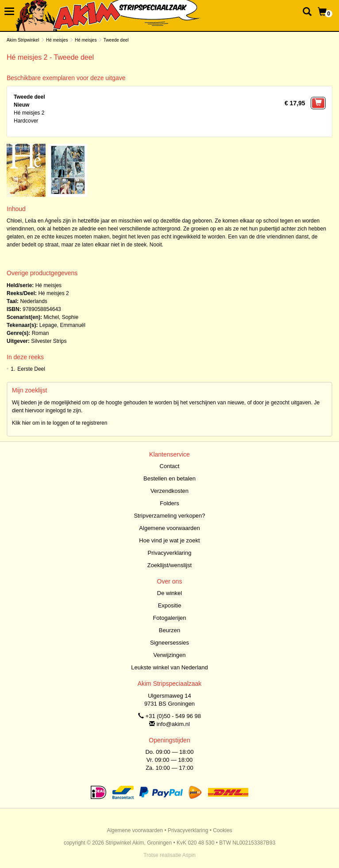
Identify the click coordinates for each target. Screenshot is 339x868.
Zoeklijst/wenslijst (169, 565)
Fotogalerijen (169, 618)
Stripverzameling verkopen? (169, 516)
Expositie (170, 605)
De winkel (169, 593)
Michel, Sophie (61, 317)
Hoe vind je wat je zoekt (169, 540)
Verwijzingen (170, 655)
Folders (169, 503)
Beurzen (169, 630)
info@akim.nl (173, 724)
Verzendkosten (169, 491)
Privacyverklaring (170, 553)
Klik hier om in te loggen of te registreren (60, 423)
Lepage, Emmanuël (62, 325)
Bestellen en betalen (169, 478)
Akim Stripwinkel (23, 40)
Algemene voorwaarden (169, 528)
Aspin (189, 855)
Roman (40, 333)
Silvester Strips (49, 341)
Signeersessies (169, 643)
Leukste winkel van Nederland (169, 667)
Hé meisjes (57, 40)
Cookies (222, 830)
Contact (170, 466)
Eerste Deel (31, 369)
